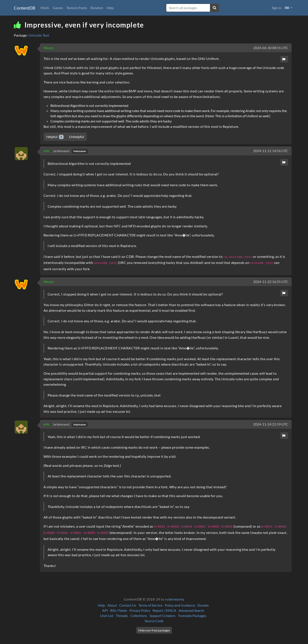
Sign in (277, 8)
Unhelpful (77, 137)
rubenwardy (175, 599)
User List (107, 616)
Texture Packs (77, 8)
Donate (203, 605)
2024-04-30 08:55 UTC (271, 48)
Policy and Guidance (180, 605)
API (105, 610)
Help (110, 8)
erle (47, 151)
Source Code (154, 621)
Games (58, 8)
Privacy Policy (140, 610)
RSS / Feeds (119, 610)
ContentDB (25, 8)
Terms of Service (150, 605)
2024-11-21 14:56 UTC (271, 151)
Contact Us (128, 605)
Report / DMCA (164, 610)
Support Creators (163, 616)
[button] (289, 8)
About (112, 605)
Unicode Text (39, 35)
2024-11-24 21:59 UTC (271, 424)
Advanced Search (191, 610)
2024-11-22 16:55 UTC (271, 282)
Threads (122, 616)
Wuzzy (49, 48)
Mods (45, 8)
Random (97, 8)
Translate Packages (192, 616)
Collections (139, 616)
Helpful (55, 137)
